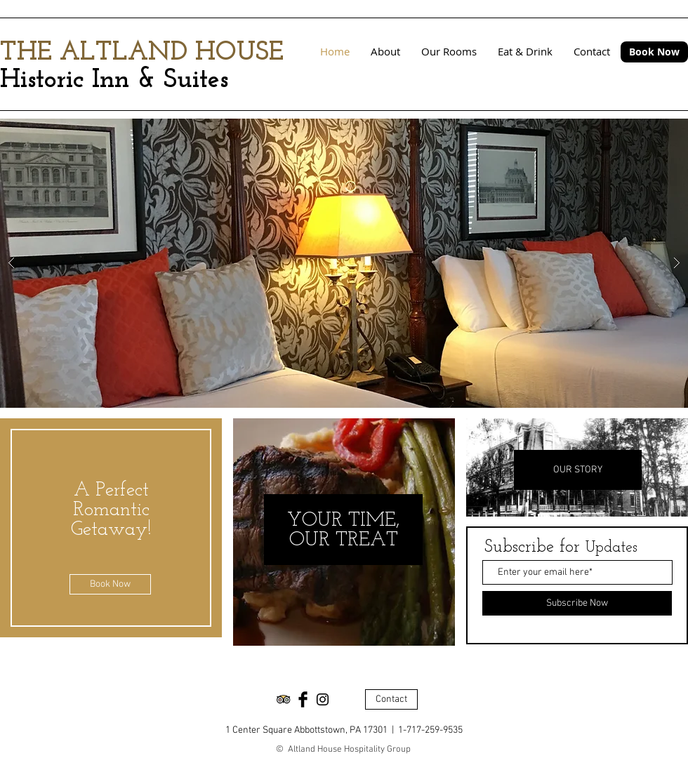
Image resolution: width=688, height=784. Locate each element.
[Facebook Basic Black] (303, 699)
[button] (344, 263)
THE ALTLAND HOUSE (142, 53)
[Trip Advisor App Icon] (283, 699)
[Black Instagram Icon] (323, 699)
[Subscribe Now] (577, 603)
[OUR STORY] (578, 470)
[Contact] (391, 699)
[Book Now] (654, 52)
